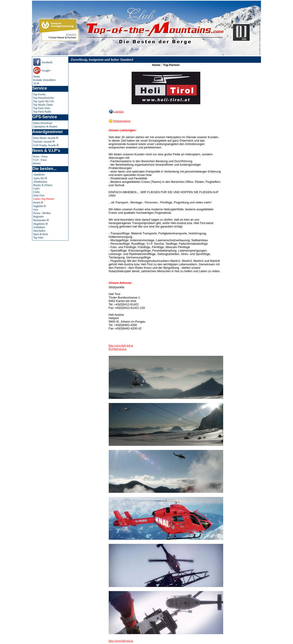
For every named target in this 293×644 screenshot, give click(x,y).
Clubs (36, 192)
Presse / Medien (42, 213)
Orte (36, 210)
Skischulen (39, 231)
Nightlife (39, 206)
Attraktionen (40, 182)
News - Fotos (41, 156)
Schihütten (39, 227)
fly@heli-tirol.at (118, 349)
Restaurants (41, 220)
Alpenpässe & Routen (45, 126)
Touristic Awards (44, 142)
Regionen (38, 216)
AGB (36, 83)
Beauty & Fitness (43, 185)
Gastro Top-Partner (44, 199)
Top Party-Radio (42, 112)
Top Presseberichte (44, 98)
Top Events (39, 94)
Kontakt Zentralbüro (44, 80)
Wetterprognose (122, 121)
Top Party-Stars (42, 108)
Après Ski (40, 178)
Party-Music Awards (46, 138)
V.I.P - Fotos (40, 160)
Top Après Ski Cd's (44, 101)
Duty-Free (39, 195)
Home (37, 77)
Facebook (47, 62)
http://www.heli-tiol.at (121, 345)
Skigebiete (40, 224)
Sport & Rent (41, 234)
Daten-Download (43, 123)
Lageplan (119, 112)
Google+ (46, 71)
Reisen (37, 163)
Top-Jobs (38, 238)
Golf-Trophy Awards (46, 145)
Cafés (36, 189)
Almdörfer (39, 175)
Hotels (38, 203)
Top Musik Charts (43, 105)
